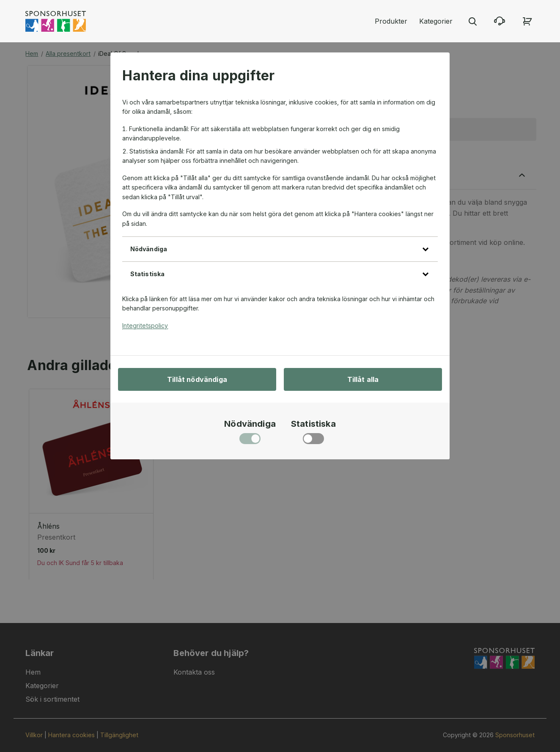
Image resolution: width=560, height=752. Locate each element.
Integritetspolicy (145, 325)
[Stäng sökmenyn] (472, 21)
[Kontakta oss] (500, 21)
